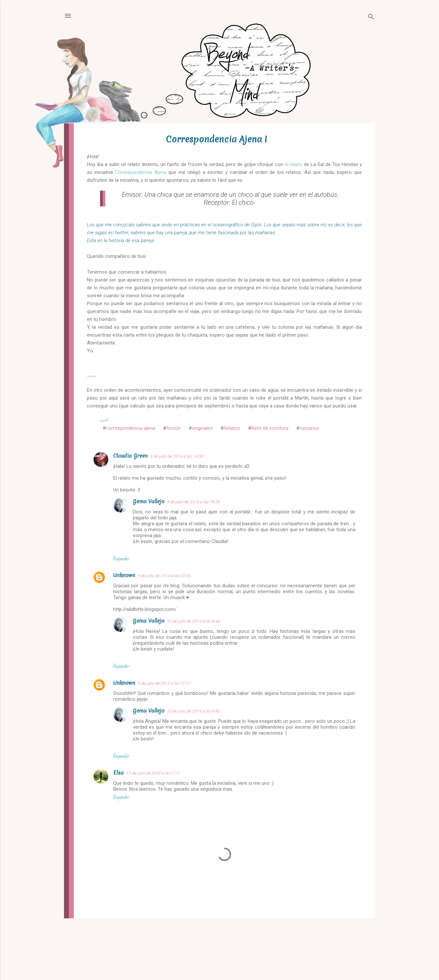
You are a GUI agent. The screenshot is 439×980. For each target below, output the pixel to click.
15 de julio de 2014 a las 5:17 (153, 773)
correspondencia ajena (131, 428)
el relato (294, 164)
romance (309, 428)
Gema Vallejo (149, 501)
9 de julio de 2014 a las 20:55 (164, 576)
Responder (121, 559)
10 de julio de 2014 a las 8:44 (193, 621)
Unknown (124, 575)
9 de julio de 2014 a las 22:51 (164, 683)
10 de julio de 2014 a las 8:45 (193, 711)
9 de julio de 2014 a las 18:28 (193, 502)
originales (202, 428)
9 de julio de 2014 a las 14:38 (177, 456)
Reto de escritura (270, 428)
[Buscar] (371, 18)
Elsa (118, 773)
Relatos (232, 428)
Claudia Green (130, 456)
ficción (174, 428)
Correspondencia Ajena (141, 172)
